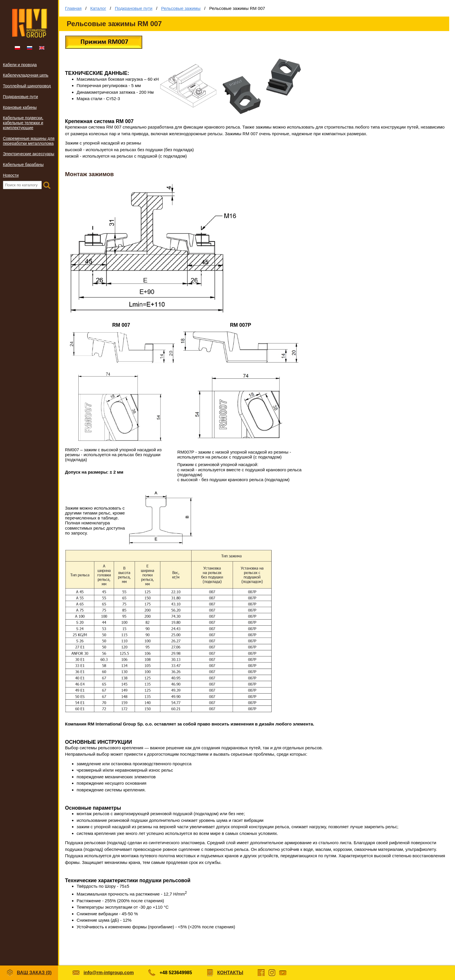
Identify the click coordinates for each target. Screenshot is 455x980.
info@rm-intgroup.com (109, 973)
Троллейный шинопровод (27, 86)
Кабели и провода (20, 65)
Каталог (98, 8)
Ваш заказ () (29, 973)
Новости (11, 175)
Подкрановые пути (20, 97)
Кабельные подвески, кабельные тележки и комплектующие (23, 123)
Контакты (230, 973)
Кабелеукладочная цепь (26, 75)
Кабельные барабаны (23, 165)
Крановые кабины (20, 107)
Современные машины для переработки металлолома (29, 141)
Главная (73, 8)
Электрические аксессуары (29, 154)
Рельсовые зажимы (181, 8)
